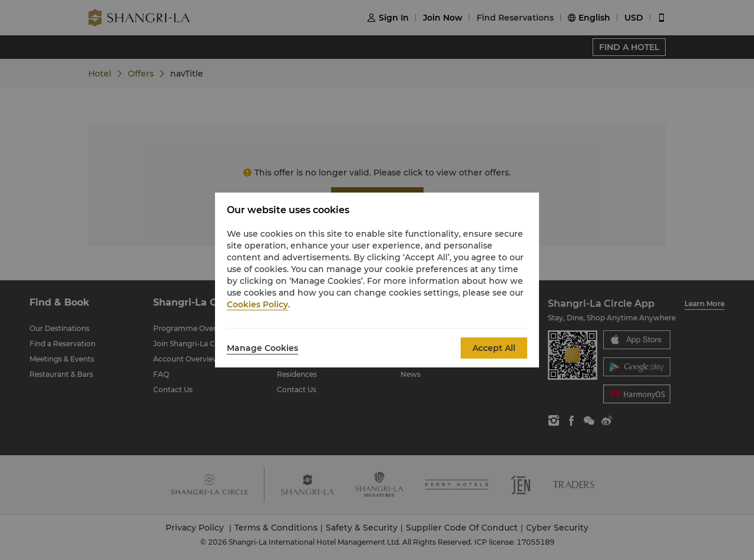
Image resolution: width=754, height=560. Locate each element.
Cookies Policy (257, 304)
